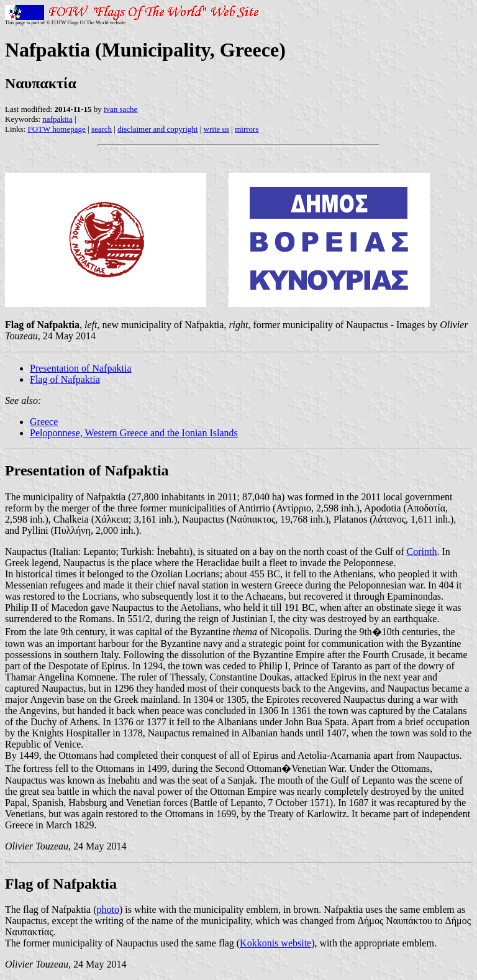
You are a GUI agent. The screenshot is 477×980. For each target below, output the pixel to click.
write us (217, 129)
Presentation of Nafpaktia (81, 368)
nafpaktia (57, 119)
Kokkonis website (275, 943)
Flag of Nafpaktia (65, 379)
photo (107, 909)
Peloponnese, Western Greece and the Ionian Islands (134, 433)
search (102, 129)
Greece (44, 422)
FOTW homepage (56, 129)
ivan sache (121, 109)
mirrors (247, 129)
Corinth (422, 552)
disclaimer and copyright (157, 129)
